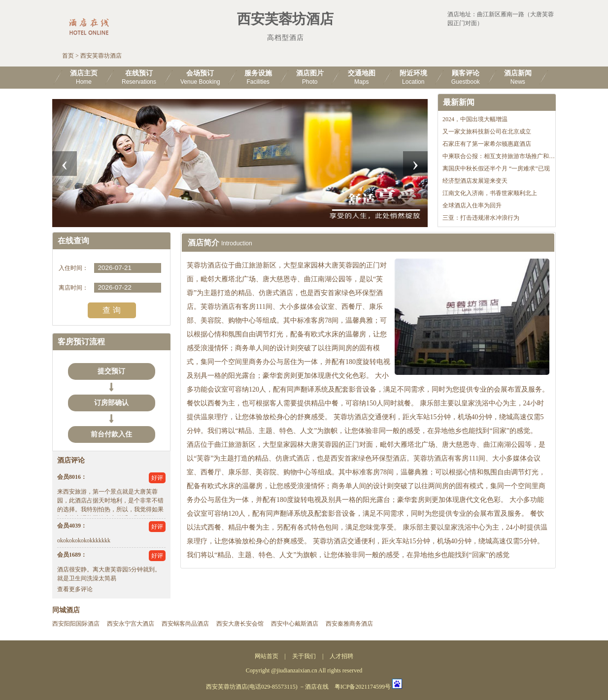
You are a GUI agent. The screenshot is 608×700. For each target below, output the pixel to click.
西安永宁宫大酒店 (131, 624)
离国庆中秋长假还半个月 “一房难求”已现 (496, 168)
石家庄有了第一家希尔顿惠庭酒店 (487, 144)
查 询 (111, 310)
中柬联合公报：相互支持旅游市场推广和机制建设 (507, 156)
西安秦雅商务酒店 (349, 624)
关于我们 (304, 656)
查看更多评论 (75, 589)
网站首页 (267, 656)
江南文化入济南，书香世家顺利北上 (490, 193)
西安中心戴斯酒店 (295, 624)
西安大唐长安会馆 (240, 624)
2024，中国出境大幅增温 (475, 119)
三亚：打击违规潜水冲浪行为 (481, 218)
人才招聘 (341, 656)
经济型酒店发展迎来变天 (475, 181)
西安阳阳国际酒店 (76, 624)
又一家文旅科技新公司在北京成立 (487, 132)
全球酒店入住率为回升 (472, 205)
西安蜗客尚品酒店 (185, 624)
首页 (68, 56)
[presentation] (65, 164)
